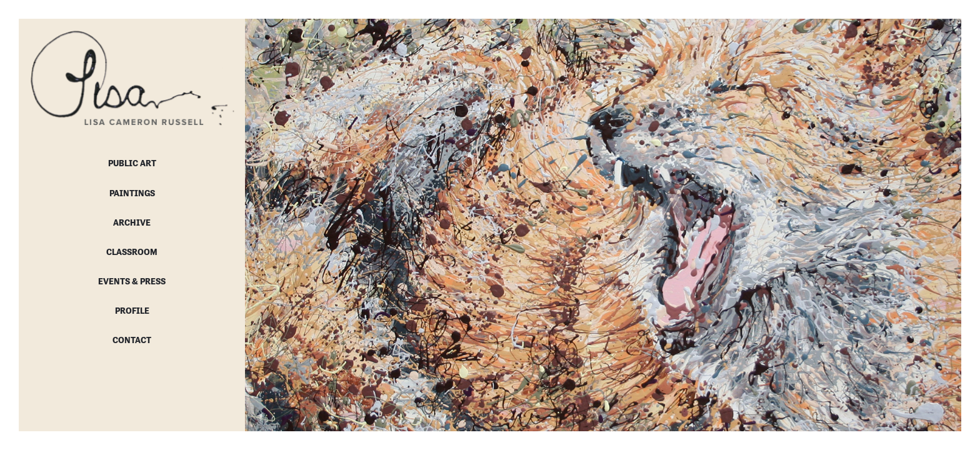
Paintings (132, 193)
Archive (132, 222)
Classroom (132, 252)
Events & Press (132, 281)
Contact (132, 340)
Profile (132, 311)
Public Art (132, 163)
